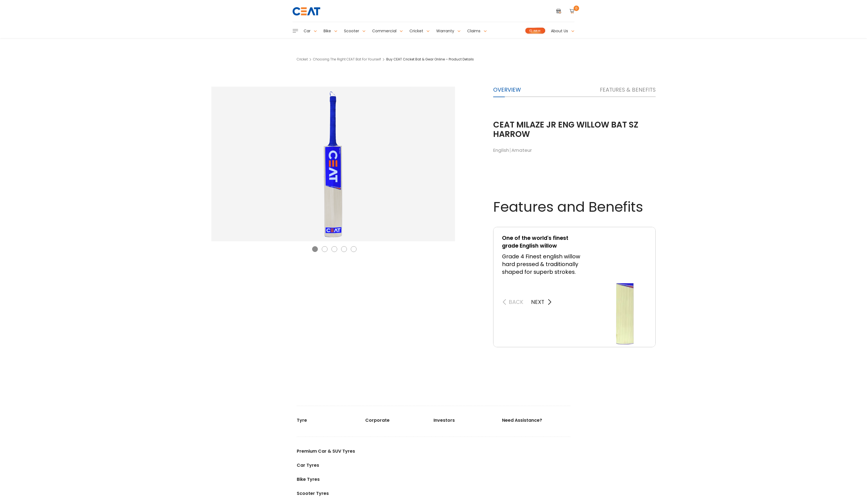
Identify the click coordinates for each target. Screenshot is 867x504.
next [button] (538, 302)
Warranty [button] (448, 31)
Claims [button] (477, 31)
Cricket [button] (420, 31)
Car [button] (310, 31)
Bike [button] (330, 31)
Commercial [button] (387, 31)
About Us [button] (563, 31)
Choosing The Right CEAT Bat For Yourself (347, 59)
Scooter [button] (355, 31)
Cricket (302, 59)
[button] (315, 249)
